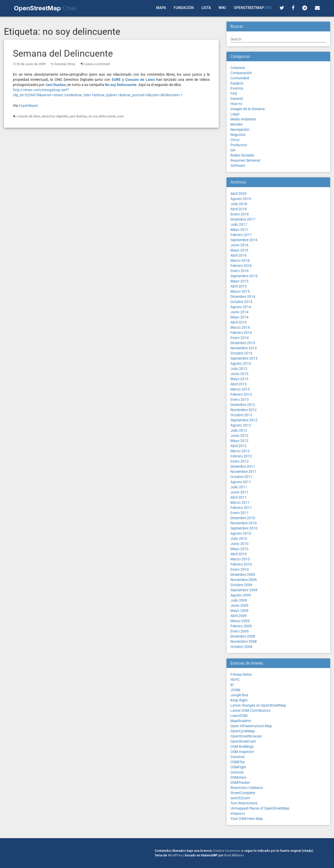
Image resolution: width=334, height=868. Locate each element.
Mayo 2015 (239, 281)
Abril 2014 (239, 322)
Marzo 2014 (240, 327)
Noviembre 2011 (244, 472)
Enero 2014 (240, 338)
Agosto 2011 (241, 482)
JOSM (235, 690)
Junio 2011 (239, 492)
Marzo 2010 (240, 559)
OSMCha (237, 762)
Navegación (240, 129)
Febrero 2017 (241, 235)
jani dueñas (78, 116)
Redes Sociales (242, 155)
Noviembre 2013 (244, 348)
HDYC (235, 680)
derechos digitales (55, 116)
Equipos (237, 83)
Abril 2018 (239, 209)
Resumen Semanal (245, 160)
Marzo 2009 (240, 621)
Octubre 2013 (241, 353)
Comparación (241, 73)
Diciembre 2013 (243, 343)
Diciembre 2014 (243, 297)
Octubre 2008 (241, 647)
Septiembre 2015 (244, 276)
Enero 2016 (240, 271)
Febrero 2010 (241, 564)
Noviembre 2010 (244, 523)
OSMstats (238, 777)
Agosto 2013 (241, 363)
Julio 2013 (239, 369)
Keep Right (239, 700)
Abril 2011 (239, 497)
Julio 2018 (239, 204)
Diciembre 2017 (243, 219)
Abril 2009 (239, 616)
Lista (206, 8)
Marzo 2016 (240, 261)
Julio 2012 (239, 430)
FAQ (234, 93)
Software (238, 166)
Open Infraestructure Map (251, 726)
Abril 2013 (239, 384)
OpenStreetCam (243, 741)
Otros (71, 64)
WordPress (176, 855)
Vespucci (238, 813)
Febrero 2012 (241, 456)
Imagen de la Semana (248, 109)
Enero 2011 (240, 513)
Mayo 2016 (239, 250)
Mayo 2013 (239, 379)
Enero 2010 (240, 569)
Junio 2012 (239, 436)
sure (120, 116)
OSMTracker (240, 783)
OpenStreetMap (253, 8)
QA (233, 150)
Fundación (184, 8)
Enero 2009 (240, 631)
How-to (236, 104)
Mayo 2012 (239, 441)
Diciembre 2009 (243, 575)
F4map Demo (241, 674)
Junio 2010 (239, 544)
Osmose (237, 772)
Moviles (236, 124)
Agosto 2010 (241, 533)
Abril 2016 (239, 255)
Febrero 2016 (241, 266)
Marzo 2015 (240, 291)
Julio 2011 (239, 487)
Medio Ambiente (243, 119)
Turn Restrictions (244, 803)
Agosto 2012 (241, 425)
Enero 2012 (240, 461)
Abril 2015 (239, 286)
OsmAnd (237, 757)
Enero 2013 (240, 400)
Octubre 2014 (241, 302)
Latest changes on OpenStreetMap (258, 705)
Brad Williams (234, 855)
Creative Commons (226, 851)
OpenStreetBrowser (246, 736)
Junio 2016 (239, 245)
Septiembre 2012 (244, 420)
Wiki (222, 8)
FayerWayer (28, 106)
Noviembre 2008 (244, 641)
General (60, 64)
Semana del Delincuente (63, 54)
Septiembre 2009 (244, 590)
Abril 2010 (239, 554)
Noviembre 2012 (244, 410)
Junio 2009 (239, 605)
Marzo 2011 (240, 502)
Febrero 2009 (241, 626)
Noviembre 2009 (244, 580)
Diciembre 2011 (243, 466)
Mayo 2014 (239, 317)
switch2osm (240, 798)
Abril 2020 (239, 194)
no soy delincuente (102, 116)
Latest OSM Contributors (250, 710)
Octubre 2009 (241, 585)
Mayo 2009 (239, 611)
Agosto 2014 (241, 307)
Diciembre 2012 (243, 405)
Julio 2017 (239, 224)
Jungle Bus (239, 695)
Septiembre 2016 (244, 240)
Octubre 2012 (241, 415)
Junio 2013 (239, 374)
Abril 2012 (239, 446)
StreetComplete (243, 793)
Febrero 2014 (241, 333)
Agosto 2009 (241, 595)
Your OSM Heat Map (247, 819)
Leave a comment (97, 64)
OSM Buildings (242, 747)
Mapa (161, 8)
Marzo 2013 (240, 389)
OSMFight (238, 767)
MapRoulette (241, 721)
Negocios (238, 135)
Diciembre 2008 (243, 636)
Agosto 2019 (241, 199)
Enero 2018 (240, 214)
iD (232, 685)
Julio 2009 (239, 600)
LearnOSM (239, 716)
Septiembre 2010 (244, 528)
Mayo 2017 (239, 230)
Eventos (237, 88)
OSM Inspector (242, 752)
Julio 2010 (239, 539)
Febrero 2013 (241, 394)
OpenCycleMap (243, 731)
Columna (238, 68)
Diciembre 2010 (243, 518)
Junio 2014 (239, 312)
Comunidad (240, 78)
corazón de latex (28, 116)
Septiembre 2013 (244, 358)
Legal (235, 114)
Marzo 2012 (240, 451)
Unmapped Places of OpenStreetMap (260, 808)
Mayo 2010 (239, 549)
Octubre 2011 (241, 477)
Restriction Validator (247, 788)
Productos (239, 145)
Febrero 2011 (241, 508)
